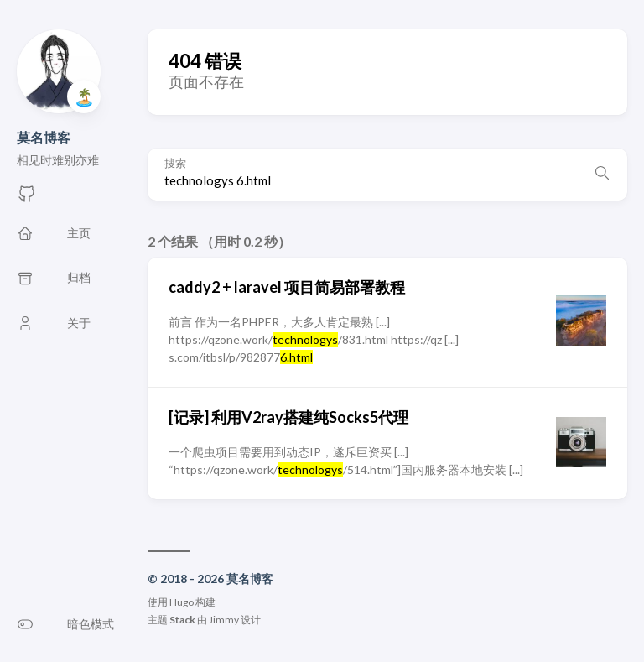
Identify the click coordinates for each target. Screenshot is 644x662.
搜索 (175, 163)
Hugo (182, 602)
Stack (182, 620)
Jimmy (224, 620)
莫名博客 (44, 137)
